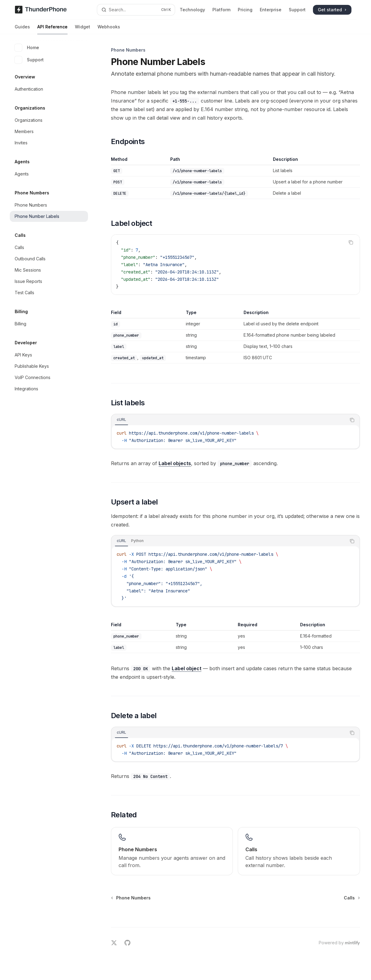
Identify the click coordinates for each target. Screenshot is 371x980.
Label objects (175, 463)
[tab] (121, 420)
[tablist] (229, 420)
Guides (22, 29)
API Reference (52, 29)
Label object (187, 668)
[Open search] (136, 10)
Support (29, 60)
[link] (172, 851)
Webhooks (109, 29)
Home (27, 48)
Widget (83, 29)
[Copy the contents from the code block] (351, 242)
